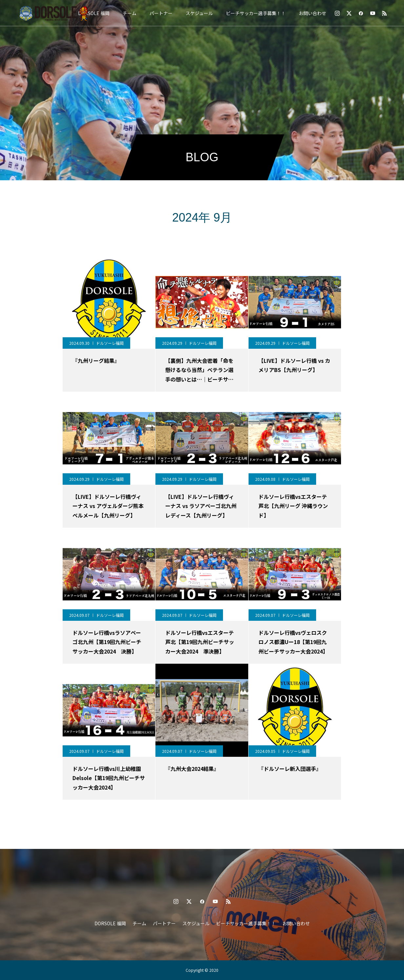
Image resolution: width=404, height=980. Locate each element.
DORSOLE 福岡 (94, 13)
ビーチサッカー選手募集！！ (256, 13)
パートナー (161, 13)
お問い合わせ (313, 13)
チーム (130, 13)
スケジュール (199, 13)
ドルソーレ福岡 (110, 343)
